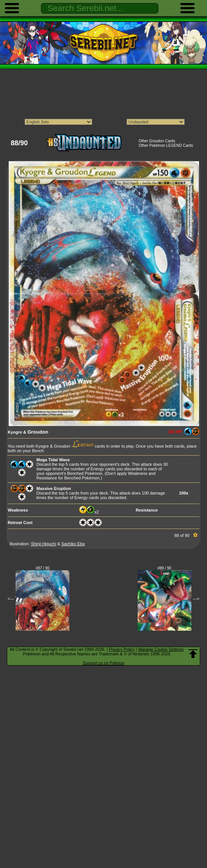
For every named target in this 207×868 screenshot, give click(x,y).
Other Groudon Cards (157, 141)
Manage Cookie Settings (161, 649)
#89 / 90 (165, 568)
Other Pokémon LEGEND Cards (166, 145)
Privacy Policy (122, 649)
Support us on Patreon (103, 663)
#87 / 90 (42, 568)
